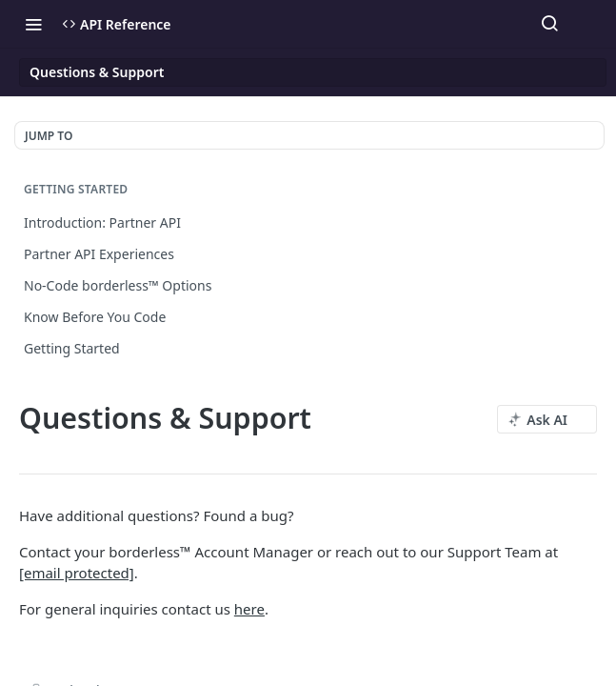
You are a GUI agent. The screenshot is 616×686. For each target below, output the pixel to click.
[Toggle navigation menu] (33, 24)
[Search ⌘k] (549, 24)
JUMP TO (49, 136)
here (249, 609)
